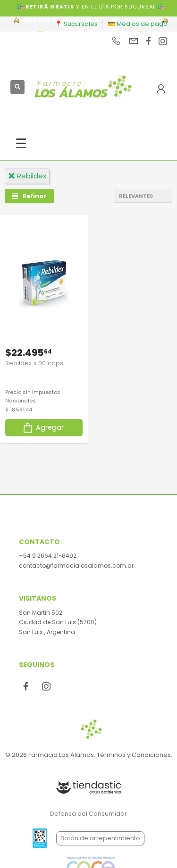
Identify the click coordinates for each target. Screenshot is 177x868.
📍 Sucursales (76, 24)
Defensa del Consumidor (88, 814)
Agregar (43, 428)
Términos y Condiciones (134, 755)
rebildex (27, 176)
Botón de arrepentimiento (100, 838)
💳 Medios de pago (138, 24)
